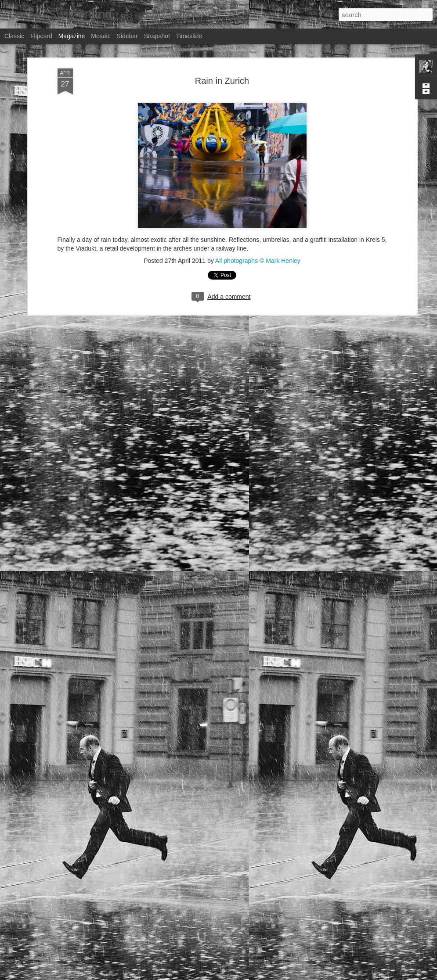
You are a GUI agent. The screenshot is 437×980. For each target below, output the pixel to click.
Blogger (343, 975)
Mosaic (101, 36)
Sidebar (127, 36)
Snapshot (157, 36)
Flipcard (41, 36)
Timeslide (189, 36)
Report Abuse (369, 975)
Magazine (72, 36)
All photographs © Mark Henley (258, 219)
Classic (14, 36)
